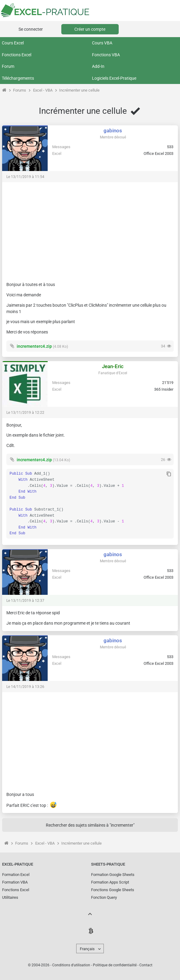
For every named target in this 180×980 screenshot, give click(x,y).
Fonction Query (104, 897)
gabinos (113, 131)
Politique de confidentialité (115, 965)
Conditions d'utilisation (71, 965)
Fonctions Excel (17, 55)
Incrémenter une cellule (79, 90)
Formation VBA (15, 882)
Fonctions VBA (106, 55)
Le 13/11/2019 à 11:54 (25, 177)
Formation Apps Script (110, 882)
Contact (146, 965)
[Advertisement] (90, 229)
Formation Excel (16, 875)
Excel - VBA (43, 90)
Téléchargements (18, 78)
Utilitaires (10, 897)
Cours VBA (102, 43)
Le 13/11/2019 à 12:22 (25, 413)
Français (87, 949)
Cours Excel (13, 43)
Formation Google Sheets (113, 875)
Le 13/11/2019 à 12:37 (25, 601)
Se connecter (31, 29)
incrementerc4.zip (34, 346)
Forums (20, 90)
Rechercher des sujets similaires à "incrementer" (90, 825)
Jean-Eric (113, 366)
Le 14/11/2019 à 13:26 (25, 687)
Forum (8, 66)
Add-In (98, 66)
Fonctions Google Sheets (113, 890)
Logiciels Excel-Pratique (114, 78)
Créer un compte (90, 29)
